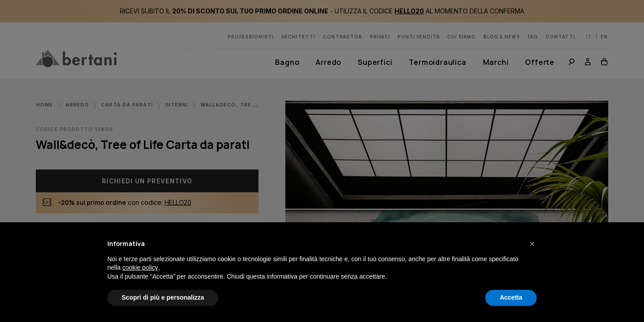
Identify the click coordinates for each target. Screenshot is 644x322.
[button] (532, 244)
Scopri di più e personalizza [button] (163, 297)
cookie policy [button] (140, 267)
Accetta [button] (511, 297)
